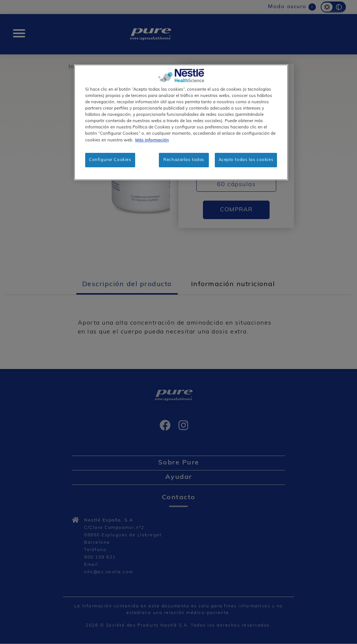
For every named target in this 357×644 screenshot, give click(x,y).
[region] (181, 122)
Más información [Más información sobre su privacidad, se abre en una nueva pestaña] (152, 140)
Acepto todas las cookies (246, 160)
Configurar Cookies (110, 160)
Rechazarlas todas (184, 160)
